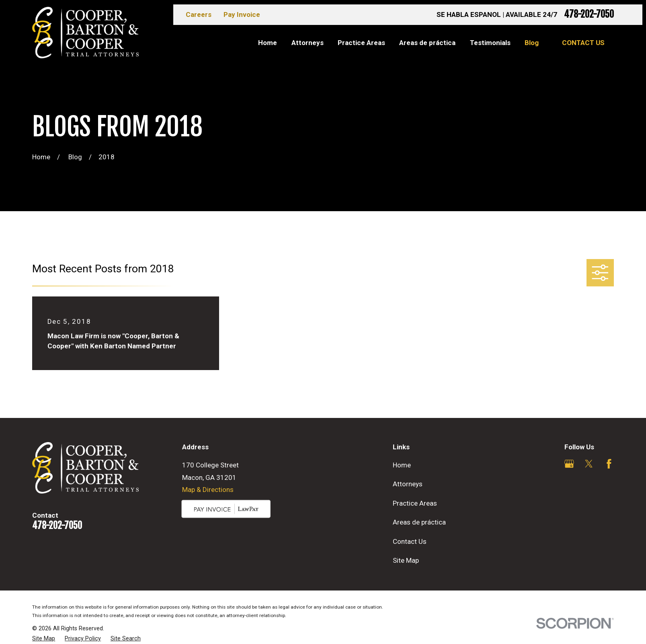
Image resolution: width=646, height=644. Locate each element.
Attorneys (408, 484)
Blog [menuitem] (532, 43)
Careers (199, 14)
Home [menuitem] (268, 43)
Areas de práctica (419, 522)
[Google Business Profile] (569, 464)
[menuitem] (44, 639)
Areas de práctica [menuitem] (427, 43)
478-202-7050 (589, 15)
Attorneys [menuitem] (308, 43)
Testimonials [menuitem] (490, 43)
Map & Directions (208, 490)
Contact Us (583, 43)
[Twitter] (589, 464)
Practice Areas (415, 503)
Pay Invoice (242, 14)
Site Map (406, 560)
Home (402, 465)
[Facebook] (609, 464)
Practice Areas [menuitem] (361, 43)
